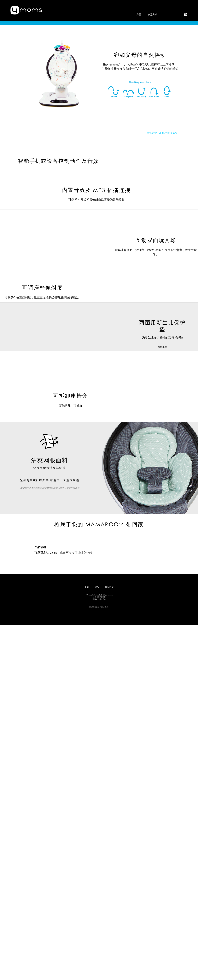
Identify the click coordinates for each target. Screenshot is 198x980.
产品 (139, 14)
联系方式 (153, 14)
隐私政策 (109, 942)
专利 (87, 942)
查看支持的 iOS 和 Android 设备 (63, 265)
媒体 (97, 942)
